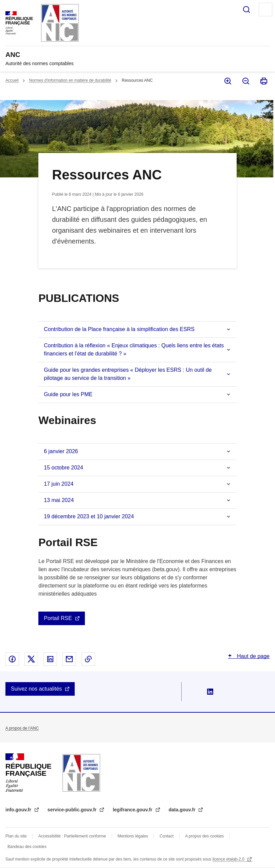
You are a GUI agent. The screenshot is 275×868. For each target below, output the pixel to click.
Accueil (12, 80)
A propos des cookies (204, 836)
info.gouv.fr (19, 810)
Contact (167, 836)
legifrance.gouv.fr (133, 810)
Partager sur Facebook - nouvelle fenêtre (12, 659)
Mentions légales (133, 836)
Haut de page (252, 656)
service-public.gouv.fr (73, 810)
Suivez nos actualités (36, 689)
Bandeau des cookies (27, 847)
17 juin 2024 (59, 484)
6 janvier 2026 (61, 451)
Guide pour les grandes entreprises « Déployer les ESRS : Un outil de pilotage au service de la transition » (128, 374)
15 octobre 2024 (63, 468)
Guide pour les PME (68, 394)
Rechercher (246, 9)
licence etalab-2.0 (229, 859)
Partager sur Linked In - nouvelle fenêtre (50, 659)
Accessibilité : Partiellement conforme (72, 836)
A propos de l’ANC (22, 728)
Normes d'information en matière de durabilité (70, 80)
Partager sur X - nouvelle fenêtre (31, 659)
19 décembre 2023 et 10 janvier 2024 (89, 516)
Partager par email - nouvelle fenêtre (69, 659)
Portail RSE (58, 618)
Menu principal (265, 9)
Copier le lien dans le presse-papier (88, 659)
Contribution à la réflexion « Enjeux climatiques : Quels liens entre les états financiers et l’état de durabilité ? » (134, 350)
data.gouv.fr (183, 810)
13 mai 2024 (59, 500)
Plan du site (16, 836)
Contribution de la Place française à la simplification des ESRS (119, 329)
